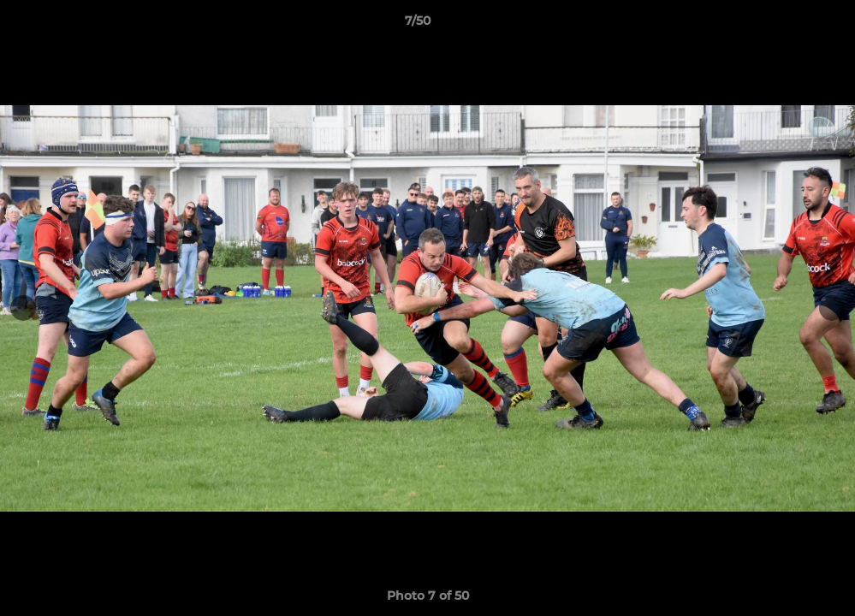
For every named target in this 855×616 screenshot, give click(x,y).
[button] (783, 25)
